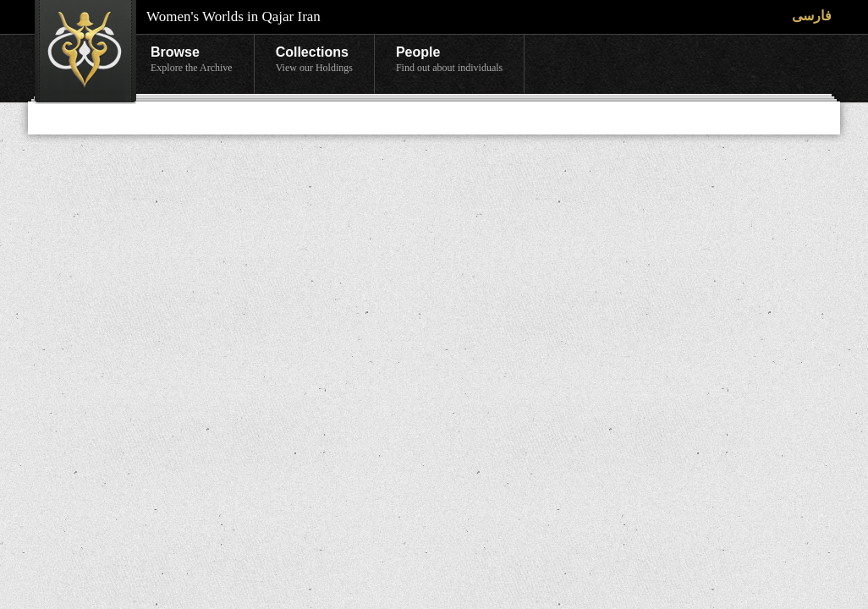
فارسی (812, 16)
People (449, 60)
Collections (314, 60)
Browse (192, 60)
